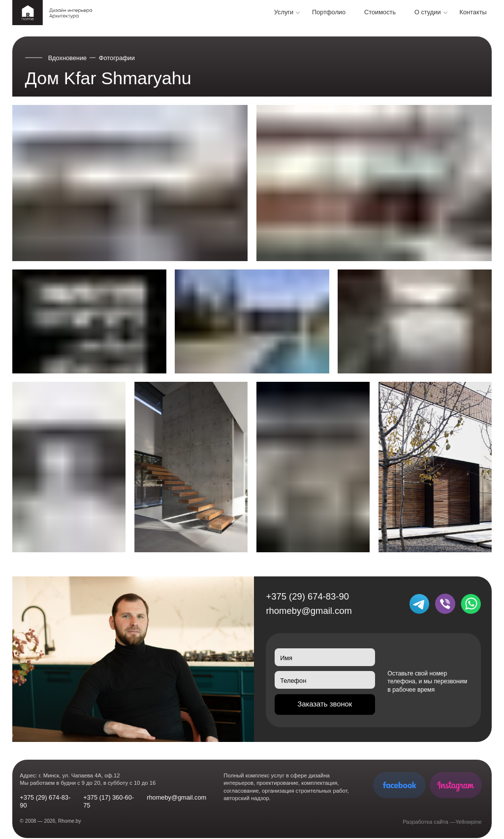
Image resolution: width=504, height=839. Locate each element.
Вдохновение (68, 58)
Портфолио (329, 12)
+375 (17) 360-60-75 (109, 801)
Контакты (473, 12)
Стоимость (380, 12)
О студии (428, 12)
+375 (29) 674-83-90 (307, 596)
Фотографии (117, 58)
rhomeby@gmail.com (309, 611)
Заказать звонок (325, 704)
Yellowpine (468, 822)
